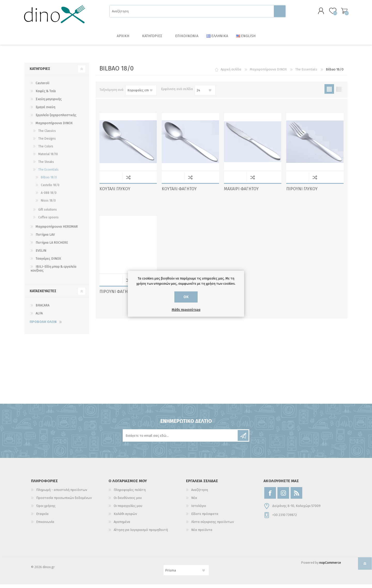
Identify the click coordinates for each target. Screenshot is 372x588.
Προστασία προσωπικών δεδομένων (64, 501)
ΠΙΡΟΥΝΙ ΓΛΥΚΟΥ (302, 192)
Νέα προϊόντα (202, 533)
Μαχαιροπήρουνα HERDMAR (57, 230)
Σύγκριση (128, 181)
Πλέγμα (329, 93)
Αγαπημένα (122, 525)
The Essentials (48, 173)
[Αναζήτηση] (192, 13)
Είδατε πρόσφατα (205, 517)
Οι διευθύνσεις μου (128, 501)
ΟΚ (186, 297)
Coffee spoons (48, 221)
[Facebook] (270, 496)
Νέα (194, 501)
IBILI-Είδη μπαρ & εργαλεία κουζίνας (53, 272)
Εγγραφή (243, 439)
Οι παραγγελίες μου (128, 509)
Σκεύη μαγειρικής (49, 103)
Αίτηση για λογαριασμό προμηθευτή (141, 533)
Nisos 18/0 (48, 204)
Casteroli (42, 87)
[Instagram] (283, 496)
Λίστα (339, 93)
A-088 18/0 (49, 196)
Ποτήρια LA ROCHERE (52, 246)
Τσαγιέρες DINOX (48, 262)
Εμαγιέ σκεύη (45, 111)
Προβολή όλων (43, 325)
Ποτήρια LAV (45, 238)
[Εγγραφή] (181, 439)
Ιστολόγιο (199, 509)
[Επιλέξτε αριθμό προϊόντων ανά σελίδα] (205, 94)
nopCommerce (330, 566)
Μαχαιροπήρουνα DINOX (54, 127)
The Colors (46, 150)
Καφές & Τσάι (46, 95)
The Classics (47, 134)
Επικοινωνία (45, 525)
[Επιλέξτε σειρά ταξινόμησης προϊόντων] (141, 94)
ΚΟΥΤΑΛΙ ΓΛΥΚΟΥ (115, 192)
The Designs (47, 142)
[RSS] (296, 496)
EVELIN (41, 254)
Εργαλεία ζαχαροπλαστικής (56, 119)
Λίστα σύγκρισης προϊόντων (212, 525)
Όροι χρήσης (46, 509)
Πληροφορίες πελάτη (130, 493)
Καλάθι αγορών (342, 13)
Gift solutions (48, 213)
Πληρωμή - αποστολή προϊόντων (62, 493)
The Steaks (46, 165)
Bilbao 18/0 (49, 181)
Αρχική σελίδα (231, 73)
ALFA (39, 317)
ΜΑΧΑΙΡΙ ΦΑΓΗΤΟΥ (241, 192)
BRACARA (42, 309)
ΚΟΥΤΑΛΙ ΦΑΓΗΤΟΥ (179, 192)
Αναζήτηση (280, 13)
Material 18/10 (48, 158)
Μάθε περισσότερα (186, 310)
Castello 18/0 (50, 189)
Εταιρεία (42, 517)
